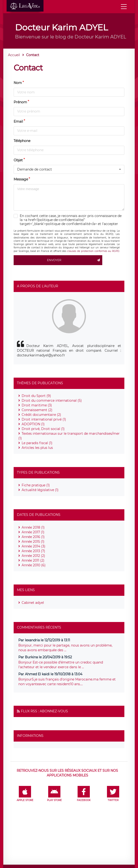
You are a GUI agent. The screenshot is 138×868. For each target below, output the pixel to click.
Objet (18, 160)
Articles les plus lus (37, 448)
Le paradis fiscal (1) (37, 443)
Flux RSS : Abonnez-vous (44, 711)
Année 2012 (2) (33, 556)
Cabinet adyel (33, 603)
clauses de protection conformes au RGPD (93, 251)
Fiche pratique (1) (36, 485)
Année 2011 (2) (33, 560)
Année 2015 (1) (33, 542)
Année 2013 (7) (33, 551)
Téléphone (22, 141)
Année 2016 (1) (33, 537)
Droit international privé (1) (44, 419)
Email (18, 121)
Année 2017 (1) (33, 532)
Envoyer (75, 260)
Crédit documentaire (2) (41, 415)
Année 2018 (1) (33, 527)
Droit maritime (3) (37, 405)
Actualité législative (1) (40, 490)
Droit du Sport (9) (36, 396)
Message (21, 179)
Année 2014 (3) (34, 546)
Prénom (20, 102)
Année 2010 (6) (34, 565)
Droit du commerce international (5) (52, 401)
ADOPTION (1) (33, 424)
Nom (18, 83)
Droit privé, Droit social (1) (43, 429)
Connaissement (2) (37, 410)
